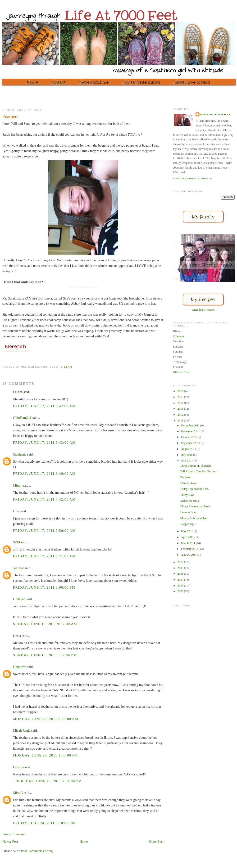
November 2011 (191, 431)
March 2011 (189, 543)
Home (84, 841)
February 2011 (190, 549)
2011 (181, 421)
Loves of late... (189, 512)
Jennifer (18, 568)
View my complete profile (192, 178)
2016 (181, 391)
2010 (181, 562)
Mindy (18, 485)
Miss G (18, 793)
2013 (181, 409)
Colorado (178, 336)
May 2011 (187, 531)
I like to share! (189, 483)
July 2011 (187, 455)
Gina (16, 511)
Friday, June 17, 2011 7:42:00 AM (44, 499)
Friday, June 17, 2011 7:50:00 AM (44, 531)
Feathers (185, 477)
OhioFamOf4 (22, 418)
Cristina (18, 767)
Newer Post (10, 841)
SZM (16, 542)
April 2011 (188, 537)
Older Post (156, 841)
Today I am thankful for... (195, 489)
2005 (181, 591)
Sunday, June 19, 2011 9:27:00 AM (45, 624)
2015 (181, 397)
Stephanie (20, 454)
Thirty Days (187, 495)
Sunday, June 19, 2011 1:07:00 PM (45, 655)
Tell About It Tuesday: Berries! (198, 471)
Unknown (20, 667)
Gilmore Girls (181, 372)
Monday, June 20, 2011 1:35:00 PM (46, 755)
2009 (181, 568)
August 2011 (189, 449)
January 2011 (189, 555)
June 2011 (187, 461)
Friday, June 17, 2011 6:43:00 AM (44, 443)
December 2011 (191, 425)
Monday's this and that (194, 518)
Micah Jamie (22, 730)
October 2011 (189, 437)
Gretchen (19, 599)
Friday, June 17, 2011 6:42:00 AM (44, 406)
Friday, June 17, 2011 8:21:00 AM (44, 556)
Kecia (17, 636)
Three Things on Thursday (196, 466)
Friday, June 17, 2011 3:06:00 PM (44, 587)
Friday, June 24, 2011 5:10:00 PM (44, 823)
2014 (181, 403)
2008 (181, 574)
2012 (181, 415)
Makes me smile (190, 501)
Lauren (18, 392)
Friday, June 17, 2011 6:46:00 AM (44, 474)
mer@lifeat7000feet (215, 114)
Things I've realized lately (196, 506)
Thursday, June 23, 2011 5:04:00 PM (47, 781)
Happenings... (188, 524)
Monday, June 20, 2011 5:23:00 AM (46, 719)
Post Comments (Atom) (37, 851)
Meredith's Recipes (203, 310)
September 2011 (191, 443)
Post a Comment (14, 834)
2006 (181, 586)
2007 (181, 580)
